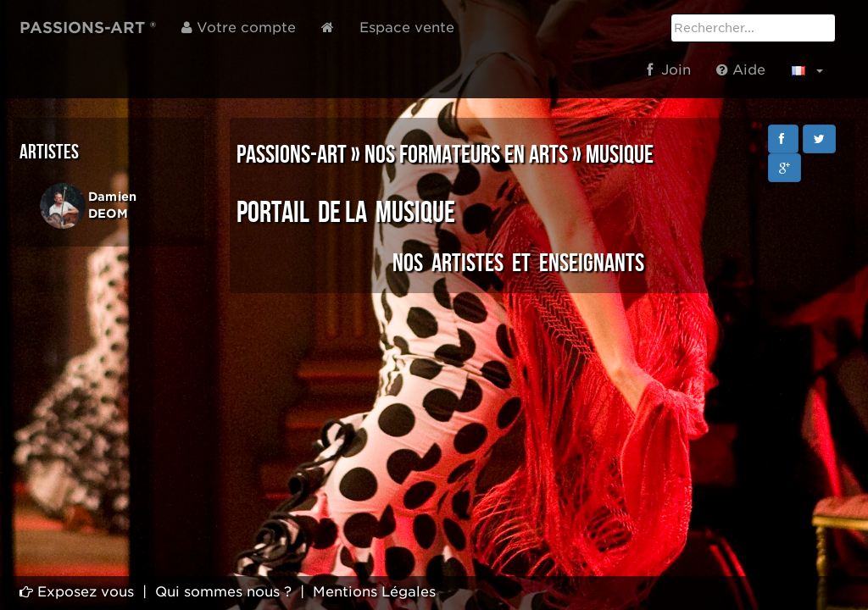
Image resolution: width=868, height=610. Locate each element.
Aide (741, 70)
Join (669, 70)
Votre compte (239, 28)
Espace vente (407, 28)
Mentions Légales (374, 592)
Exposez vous (77, 592)
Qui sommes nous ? (223, 592)
